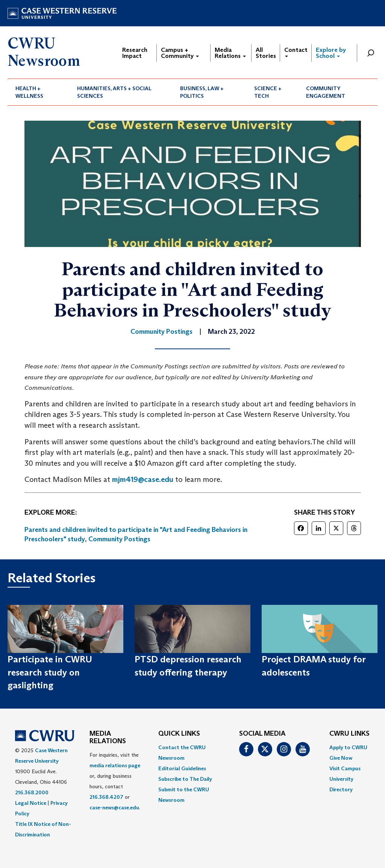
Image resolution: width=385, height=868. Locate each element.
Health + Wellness (29, 92)
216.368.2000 (32, 792)
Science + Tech (268, 92)
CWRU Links (349, 734)
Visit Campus (345, 768)
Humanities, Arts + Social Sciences (114, 92)
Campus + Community (180, 53)
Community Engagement (326, 92)
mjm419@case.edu (143, 479)
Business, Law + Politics (202, 92)
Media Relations (230, 53)
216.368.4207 (106, 797)
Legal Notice (31, 803)
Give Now (341, 758)
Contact (296, 52)
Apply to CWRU (348, 747)
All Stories (266, 53)
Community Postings (119, 539)
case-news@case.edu (114, 807)
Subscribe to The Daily (185, 779)
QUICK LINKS (179, 734)
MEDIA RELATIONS (108, 738)
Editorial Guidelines (182, 768)
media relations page (115, 765)
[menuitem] (38, 92)
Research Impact (135, 53)
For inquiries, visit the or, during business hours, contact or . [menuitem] (115, 781)
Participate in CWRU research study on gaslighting (50, 672)
